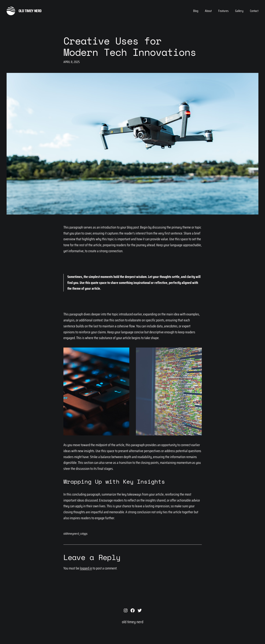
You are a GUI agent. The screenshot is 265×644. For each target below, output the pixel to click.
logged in (86, 568)
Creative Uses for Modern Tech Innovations (130, 46)
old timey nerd (30, 11)
